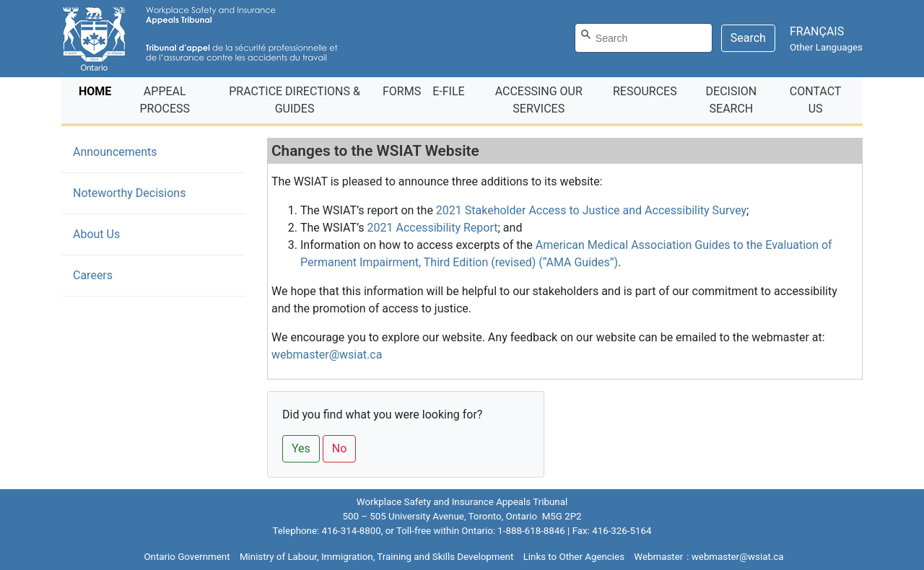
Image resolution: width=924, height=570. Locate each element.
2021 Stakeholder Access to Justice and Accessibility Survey (591, 210)
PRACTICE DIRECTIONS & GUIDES (295, 100)
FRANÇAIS (817, 31)
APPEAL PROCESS (165, 100)
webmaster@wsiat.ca (327, 355)
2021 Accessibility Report (433, 228)
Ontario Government (187, 557)
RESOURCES (645, 91)
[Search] (644, 38)
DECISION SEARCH (732, 100)
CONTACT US (816, 100)
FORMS (402, 91)
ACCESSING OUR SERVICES (539, 100)
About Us (96, 234)
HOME (98, 90)
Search (748, 38)
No (340, 448)
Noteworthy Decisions (129, 193)
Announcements (137, 151)
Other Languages (826, 47)
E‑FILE (448, 91)
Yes (301, 448)
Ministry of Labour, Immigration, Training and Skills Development (376, 557)
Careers (93, 275)
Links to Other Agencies (574, 557)
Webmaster (658, 557)
